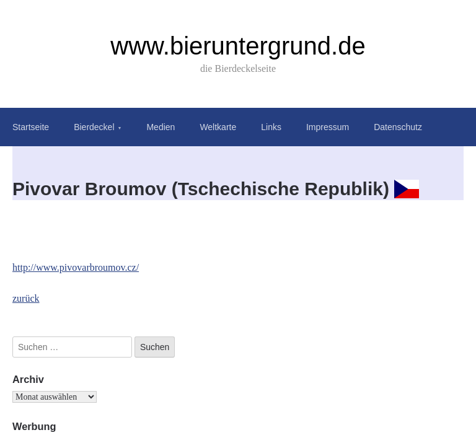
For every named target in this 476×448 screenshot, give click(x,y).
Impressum (328, 127)
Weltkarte (218, 127)
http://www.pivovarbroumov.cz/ (76, 267)
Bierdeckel (94, 127)
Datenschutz (398, 127)
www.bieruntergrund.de (238, 46)
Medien (161, 127)
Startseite (31, 127)
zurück (26, 298)
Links (271, 127)
